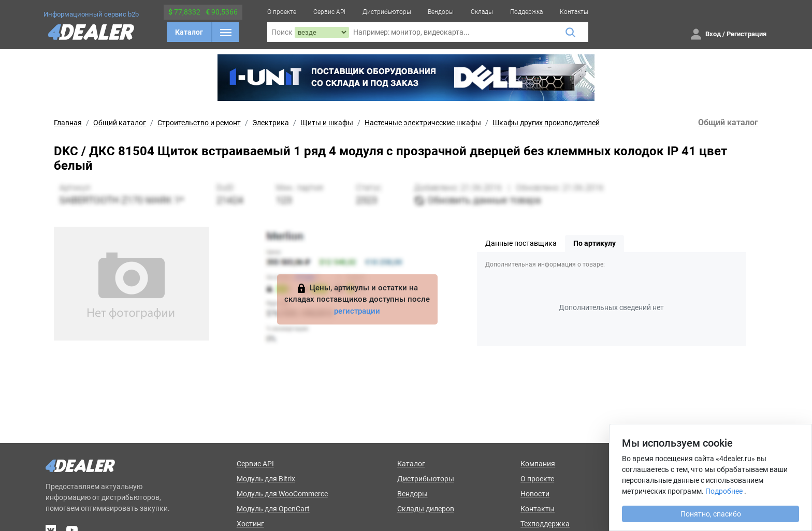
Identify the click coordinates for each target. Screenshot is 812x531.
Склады (482, 12)
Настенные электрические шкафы (423, 123)
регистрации (357, 311)
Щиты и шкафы (327, 123)
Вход (713, 34)
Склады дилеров (426, 509)
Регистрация (746, 34)
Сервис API (329, 12)
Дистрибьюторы (387, 12)
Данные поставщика (521, 243)
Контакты (574, 12)
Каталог (189, 32)
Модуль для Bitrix (266, 479)
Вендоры (441, 12)
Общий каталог (120, 123)
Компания (538, 464)
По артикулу (594, 243)
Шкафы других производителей (546, 123)
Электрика (271, 123)
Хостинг (250, 524)
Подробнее (724, 491)
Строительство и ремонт (199, 123)
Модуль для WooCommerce (282, 494)
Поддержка (526, 12)
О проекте (282, 12)
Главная (68, 123)
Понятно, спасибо (711, 514)
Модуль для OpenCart (273, 509)
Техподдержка (545, 524)
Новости (535, 494)
